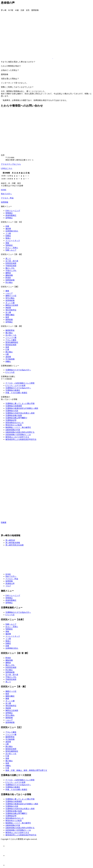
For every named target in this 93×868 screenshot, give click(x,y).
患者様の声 (10, 584)
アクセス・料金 (7, 198)
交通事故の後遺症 (13, 390)
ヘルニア (9, 293)
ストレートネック (13, 241)
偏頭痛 (8, 229)
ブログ (8, 586)
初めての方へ (6, 194)
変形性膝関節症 (12, 342)
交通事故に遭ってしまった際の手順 (20, 403)
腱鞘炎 (8, 273)
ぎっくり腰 (10, 303)
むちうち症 (10, 372)
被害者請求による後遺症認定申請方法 (21, 439)
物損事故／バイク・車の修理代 (18, 427)
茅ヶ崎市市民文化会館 (15, 545)
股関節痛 (9, 320)
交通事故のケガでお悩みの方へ (18, 370)
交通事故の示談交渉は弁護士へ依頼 (20, 413)
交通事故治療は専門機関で (16, 418)
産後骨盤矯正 (11, 215)
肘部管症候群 (11, 263)
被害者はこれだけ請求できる (17, 437)
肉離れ (8, 361)
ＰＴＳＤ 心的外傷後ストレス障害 (20, 383)
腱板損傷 (9, 275)
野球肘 (8, 278)
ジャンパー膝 (11, 338)
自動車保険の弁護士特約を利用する (20, 432)
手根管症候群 (11, 266)
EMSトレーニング (13, 211)
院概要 (4, 522)
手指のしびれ (11, 270)
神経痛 (8, 308)
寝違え (8, 238)
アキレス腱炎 (11, 340)
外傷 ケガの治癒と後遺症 (16, 393)
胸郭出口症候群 (12, 305)
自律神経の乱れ (12, 231)
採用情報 (5, 202)
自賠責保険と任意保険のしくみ (18, 435)
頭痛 (7, 226)
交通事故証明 (11, 420)
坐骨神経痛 (10, 300)
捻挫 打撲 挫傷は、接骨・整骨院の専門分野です (26, 770)
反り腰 (8, 312)
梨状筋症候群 (11, 345)
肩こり (8, 259)
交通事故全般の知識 (14, 415)
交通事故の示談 (12, 411)
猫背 (7, 317)
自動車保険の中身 (13, 430)
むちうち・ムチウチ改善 (15, 385)
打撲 (7, 350)
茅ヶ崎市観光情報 (13, 543)
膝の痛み (9, 333)
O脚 (7, 354)
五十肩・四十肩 (12, 261)
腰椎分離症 (10, 315)
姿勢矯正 (9, 218)
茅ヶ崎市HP (10, 540)
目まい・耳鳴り (12, 248)
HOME (4, 190)
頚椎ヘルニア (11, 250)
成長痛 (8, 357)
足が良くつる (11, 335)
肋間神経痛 (10, 280)
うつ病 (8, 233)
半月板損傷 (10, 359)
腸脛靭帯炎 (10, 330)
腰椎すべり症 (11, 296)
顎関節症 (9, 245)
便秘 (7, 243)
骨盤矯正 (9, 213)
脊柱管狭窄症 (11, 310)
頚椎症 (8, 236)
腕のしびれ (10, 268)
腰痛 (7, 291)
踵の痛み (9, 352)
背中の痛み (10, 298)
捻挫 (7, 347)
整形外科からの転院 (14, 425)
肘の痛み (9, 282)
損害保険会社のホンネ (15, 423)
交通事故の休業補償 (14, 406)
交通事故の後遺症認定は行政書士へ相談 (22, 408)
